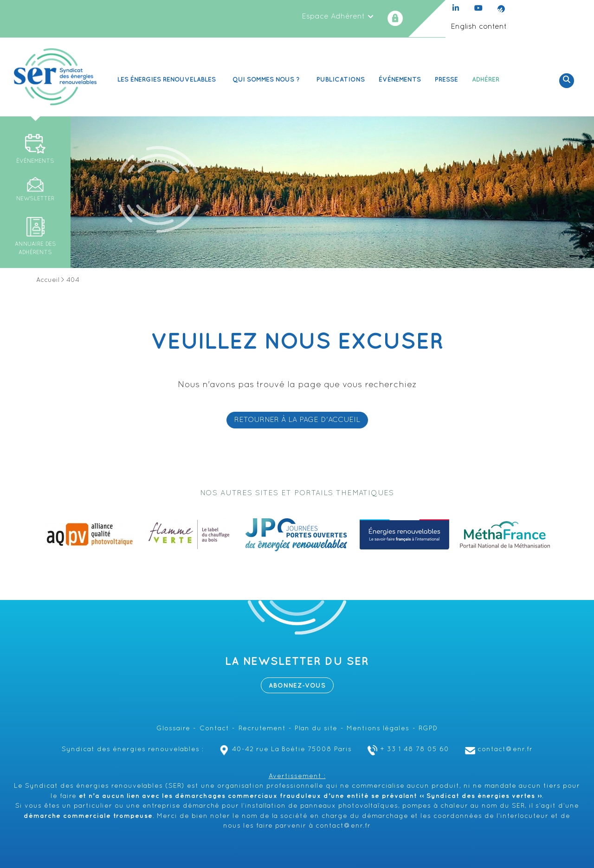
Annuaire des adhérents (36, 249)
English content (479, 27)
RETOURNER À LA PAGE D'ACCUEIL (297, 420)
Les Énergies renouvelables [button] (168, 80)
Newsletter (35, 199)
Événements (400, 80)
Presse (446, 80)
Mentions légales (378, 729)
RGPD (428, 729)
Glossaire (173, 729)
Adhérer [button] (487, 80)
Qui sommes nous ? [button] (268, 80)
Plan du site (316, 729)
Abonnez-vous (297, 686)
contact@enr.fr (498, 750)
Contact (214, 729)
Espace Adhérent (338, 17)
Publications (341, 80)
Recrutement (262, 729)
